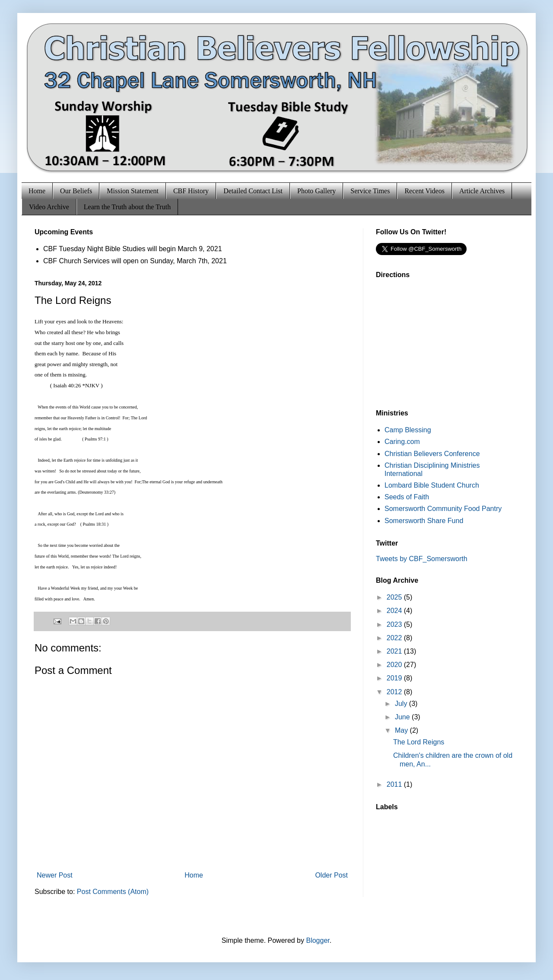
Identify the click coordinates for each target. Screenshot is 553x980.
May (402, 730)
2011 (395, 784)
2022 (395, 638)
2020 (395, 665)
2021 (395, 651)
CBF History (191, 191)
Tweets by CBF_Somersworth (422, 559)
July (402, 704)
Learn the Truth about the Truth (127, 207)
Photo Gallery (316, 191)
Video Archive (49, 207)
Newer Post (55, 875)
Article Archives (482, 191)
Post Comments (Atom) (113, 892)
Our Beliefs (76, 191)
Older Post (331, 875)
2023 (395, 624)
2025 (395, 597)
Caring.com (402, 442)
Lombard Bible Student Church (432, 485)
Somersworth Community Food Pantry (443, 509)
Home (37, 191)
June (403, 717)
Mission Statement (133, 191)
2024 (395, 611)
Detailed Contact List (253, 191)
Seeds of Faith (407, 497)
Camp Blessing (408, 430)
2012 (395, 692)
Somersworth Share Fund (424, 521)
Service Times (370, 191)
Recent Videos (424, 191)
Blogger (318, 940)
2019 (395, 678)
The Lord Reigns (419, 742)
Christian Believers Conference (432, 454)
